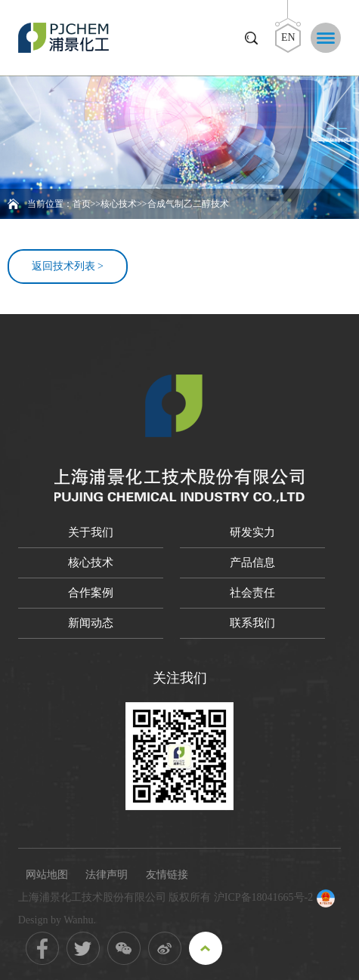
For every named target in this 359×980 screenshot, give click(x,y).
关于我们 (91, 532)
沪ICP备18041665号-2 (263, 897)
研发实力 (252, 532)
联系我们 (252, 623)
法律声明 (107, 875)
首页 (82, 204)
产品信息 (252, 562)
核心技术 (119, 204)
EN (288, 37)
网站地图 (47, 875)
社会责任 (252, 593)
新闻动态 (91, 623)
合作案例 (91, 593)
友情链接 (167, 875)
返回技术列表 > (68, 266)
